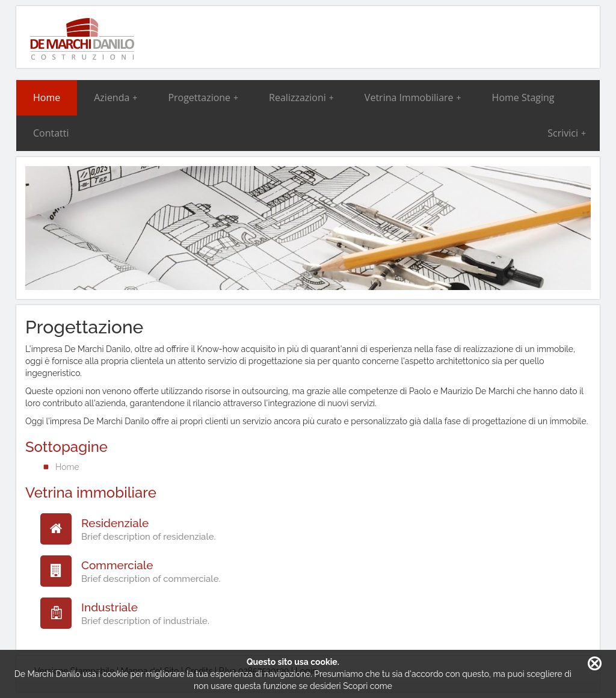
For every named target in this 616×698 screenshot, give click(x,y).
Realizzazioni (301, 97)
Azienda (115, 97)
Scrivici (567, 133)
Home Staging (523, 97)
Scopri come (368, 686)
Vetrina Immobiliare (413, 97)
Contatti (51, 133)
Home (47, 97)
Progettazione (203, 97)
